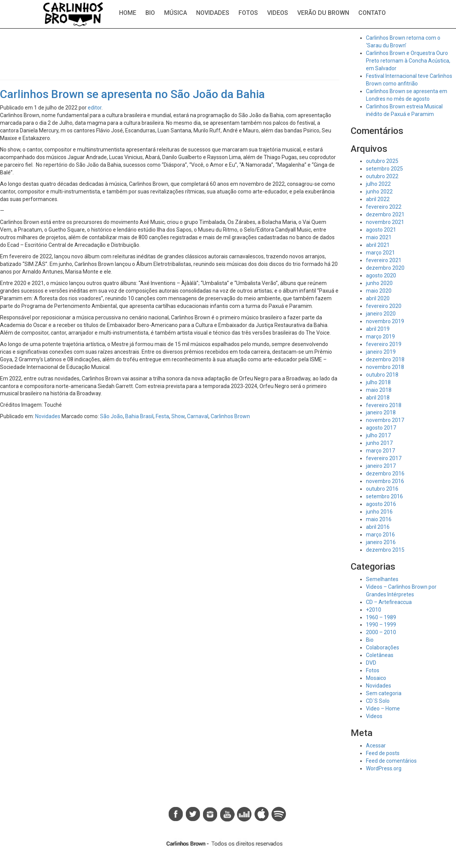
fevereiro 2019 (384, 344)
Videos (278, 13)
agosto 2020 (381, 275)
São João (111, 416)
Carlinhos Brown (230, 416)
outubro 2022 (382, 176)
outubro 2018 (382, 375)
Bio (150, 13)
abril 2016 (378, 527)
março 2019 (380, 337)
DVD (371, 663)
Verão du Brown (323, 13)
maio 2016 (379, 519)
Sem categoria (384, 693)
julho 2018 (378, 382)
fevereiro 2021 (384, 260)
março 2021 (380, 253)
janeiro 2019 (381, 352)
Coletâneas (380, 655)
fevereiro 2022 (384, 207)
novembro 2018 (385, 367)
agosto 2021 (381, 230)
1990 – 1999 (381, 625)
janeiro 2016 (381, 542)
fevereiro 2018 (384, 405)
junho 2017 (379, 443)
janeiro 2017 (381, 466)
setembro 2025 (384, 169)
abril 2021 (378, 245)
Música (176, 13)
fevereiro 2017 (384, 458)
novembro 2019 (385, 321)
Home (128, 13)
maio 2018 (379, 390)
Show (178, 416)
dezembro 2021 (385, 214)
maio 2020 (379, 291)
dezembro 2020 (385, 268)
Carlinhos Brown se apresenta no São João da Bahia (132, 94)
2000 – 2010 (381, 632)
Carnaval (198, 416)
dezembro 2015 (385, 550)
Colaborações (383, 647)
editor (95, 108)
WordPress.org (384, 768)
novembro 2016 (385, 481)
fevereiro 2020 (384, 306)
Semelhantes (382, 579)
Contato (372, 13)
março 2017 (380, 451)
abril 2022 (378, 199)
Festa (162, 416)
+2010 (374, 610)
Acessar (376, 746)
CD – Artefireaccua (389, 602)
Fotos (248, 13)
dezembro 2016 (385, 473)
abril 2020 (378, 298)
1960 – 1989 (381, 617)
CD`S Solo (378, 701)
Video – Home (383, 709)
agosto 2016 (381, 504)
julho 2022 (378, 184)
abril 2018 (378, 398)
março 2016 (380, 535)
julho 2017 (378, 435)
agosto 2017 (381, 428)
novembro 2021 (385, 222)
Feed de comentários (391, 761)
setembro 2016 (384, 496)
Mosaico (376, 678)
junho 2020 (379, 283)
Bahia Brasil (139, 416)
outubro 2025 (382, 161)
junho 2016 (379, 512)
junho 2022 (379, 192)
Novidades (213, 13)
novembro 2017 (385, 420)
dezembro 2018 (385, 359)
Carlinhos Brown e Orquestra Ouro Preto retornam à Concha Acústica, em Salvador (408, 61)
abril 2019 (378, 329)
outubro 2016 (382, 489)
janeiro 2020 (381, 314)
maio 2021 (379, 237)
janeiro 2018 (381, 412)
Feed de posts (383, 753)
